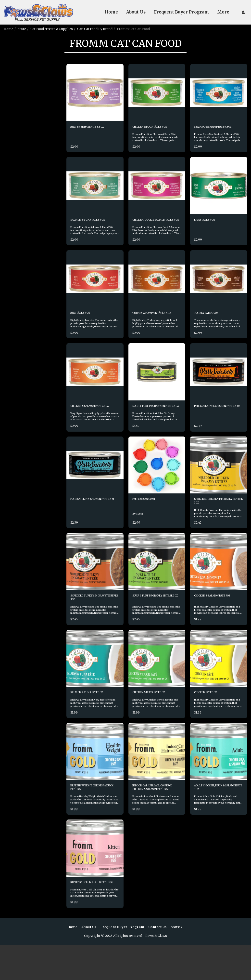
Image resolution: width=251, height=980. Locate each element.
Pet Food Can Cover (147, 522)
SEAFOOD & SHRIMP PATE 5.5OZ (215, 130)
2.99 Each (138, 537)
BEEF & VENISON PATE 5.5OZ (93, 127)
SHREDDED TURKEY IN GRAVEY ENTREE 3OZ (89, 623)
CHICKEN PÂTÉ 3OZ (209, 719)
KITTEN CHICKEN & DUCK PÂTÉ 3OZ (91, 914)
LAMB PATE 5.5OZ (208, 226)
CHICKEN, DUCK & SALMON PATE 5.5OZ (154, 228)
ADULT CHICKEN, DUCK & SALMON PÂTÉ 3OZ (214, 816)
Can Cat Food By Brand (95, 29)
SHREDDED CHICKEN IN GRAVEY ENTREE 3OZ (213, 524)
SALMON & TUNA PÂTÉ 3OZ (92, 719)
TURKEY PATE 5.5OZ (210, 325)
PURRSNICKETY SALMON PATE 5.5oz (91, 524)
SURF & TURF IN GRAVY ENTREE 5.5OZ (151, 426)
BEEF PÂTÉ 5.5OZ (83, 325)
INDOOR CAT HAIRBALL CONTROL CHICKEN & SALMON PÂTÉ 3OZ (151, 816)
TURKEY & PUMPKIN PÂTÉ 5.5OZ (153, 327)
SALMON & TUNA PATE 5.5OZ (93, 226)
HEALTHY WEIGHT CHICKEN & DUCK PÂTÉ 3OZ (95, 816)
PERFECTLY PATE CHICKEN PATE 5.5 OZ (216, 426)
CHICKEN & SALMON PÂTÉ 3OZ (219, 621)
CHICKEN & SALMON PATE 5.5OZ (91, 426)
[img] (95, 93)
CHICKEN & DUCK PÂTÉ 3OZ (154, 719)
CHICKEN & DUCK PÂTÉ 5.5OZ (155, 127)
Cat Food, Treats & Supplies (52, 29)
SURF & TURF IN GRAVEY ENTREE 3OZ (152, 623)
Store (22, 29)
